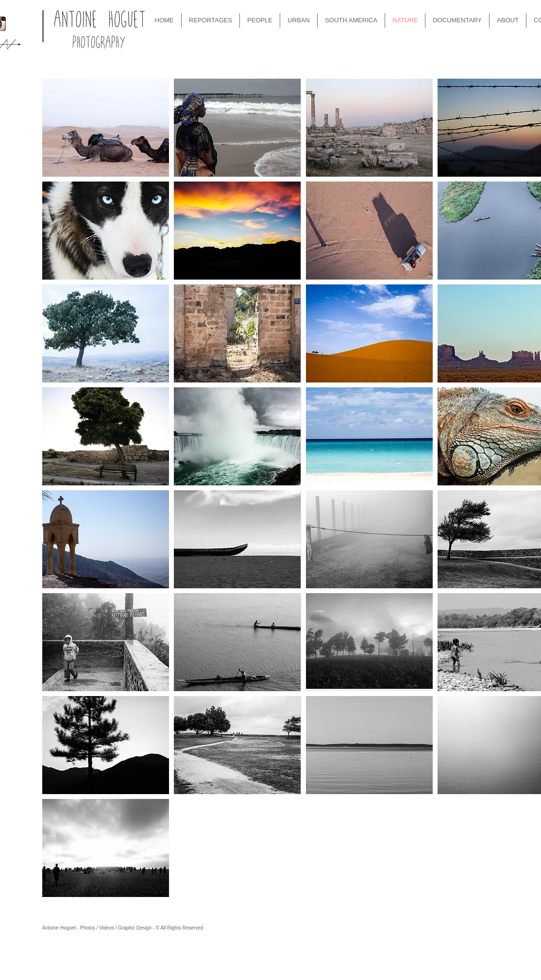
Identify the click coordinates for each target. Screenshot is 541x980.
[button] (106, 128)
